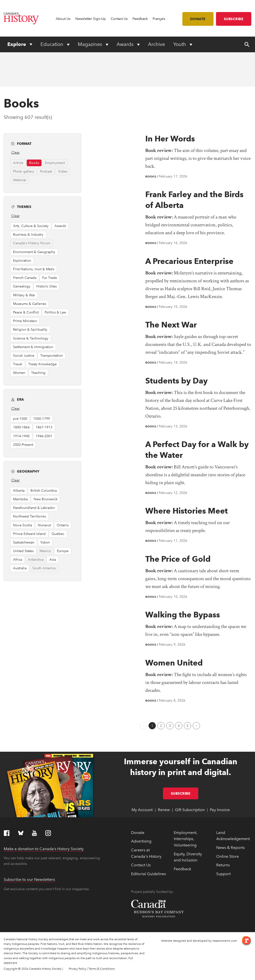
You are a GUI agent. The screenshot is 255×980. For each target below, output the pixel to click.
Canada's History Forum (32, 243)
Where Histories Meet (187, 511)
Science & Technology (31, 338)
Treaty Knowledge (42, 364)
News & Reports (230, 848)
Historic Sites (47, 286)
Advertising (141, 841)
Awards (60, 226)
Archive (156, 44)
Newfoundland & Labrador (34, 508)
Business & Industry (28, 235)
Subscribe (234, 19)
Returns (223, 865)
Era (45, 399)
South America (44, 568)
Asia (53, 560)
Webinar (20, 180)
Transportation (52, 356)
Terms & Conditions (101, 969)
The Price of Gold (178, 559)
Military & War (24, 295)
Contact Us (119, 19)
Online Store (228, 856)
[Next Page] (196, 726)
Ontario (63, 525)
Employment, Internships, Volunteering (186, 839)
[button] (72, 143)
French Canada (25, 278)
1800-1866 (21, 427)
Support (223, 874)
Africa (18, 560)
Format (45, 143)
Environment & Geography (34, 252)
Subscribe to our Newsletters (29, 879)
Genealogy (22, 286)
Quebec (58, 534)
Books (34, 163)
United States (23, 551)
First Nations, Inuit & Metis (34, 269)
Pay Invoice (220, 810)
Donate (198, 19)
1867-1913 (44, 427)
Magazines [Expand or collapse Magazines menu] (91, 44)
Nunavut (44, 525)
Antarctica (36, 560)
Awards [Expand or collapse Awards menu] (126, 44)
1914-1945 (21, 436)
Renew (164, 810)
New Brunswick (46, 499)
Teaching (38, 373)
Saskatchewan (24, 542)
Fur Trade (50, 278)
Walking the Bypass (183, 615)
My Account (142, 810)
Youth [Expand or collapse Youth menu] (180, 44)
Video (63, 171)
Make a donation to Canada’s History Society (44, 849)
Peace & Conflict (26, 312)
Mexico (45, 551)
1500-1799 (41, 419)
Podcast (46, 171)
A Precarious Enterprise (189, 261)
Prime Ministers (25, 321)
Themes (45, 206)
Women (19, 373)
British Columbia (44, 491)
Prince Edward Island (29, 534)
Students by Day (176, 381)
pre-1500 (20, 419)
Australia (20, 568)
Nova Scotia (22, 525)
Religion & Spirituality (30, 330)
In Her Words (170, 139)
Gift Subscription (190, 810)
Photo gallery (24, 171)
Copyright (11, 969)
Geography (45, 471)
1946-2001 (44, 436)
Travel (18, 364)
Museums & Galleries (30, 304)
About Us (63, 19)
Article (18, 163)
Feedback (140, 19)
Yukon (45, 542)
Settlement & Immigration (33, 347)
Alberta (19, 491)
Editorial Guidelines (148, 874)
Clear (15, 153)
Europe (63, 551)
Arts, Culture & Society (31, 226)
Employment (55, 163)
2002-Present (23, 445)
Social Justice (24, 356)
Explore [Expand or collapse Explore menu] (17, 44)
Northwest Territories (29, 516)
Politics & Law (55, 312)
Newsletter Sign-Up (91, 19)
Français (159, 19)
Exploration (22, 261)
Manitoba (20, 499)
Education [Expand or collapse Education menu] (53, 44)
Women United (174, 663)
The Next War (171, 325)
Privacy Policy (77, 969)
